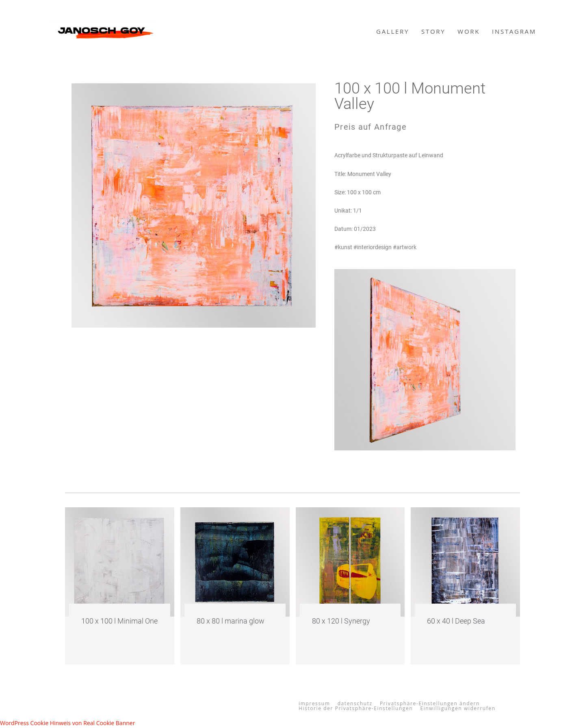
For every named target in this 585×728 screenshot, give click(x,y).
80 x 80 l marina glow (231, 621)
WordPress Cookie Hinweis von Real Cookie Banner (67, 723)
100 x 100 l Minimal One (119, 621)
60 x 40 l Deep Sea (456, 621)
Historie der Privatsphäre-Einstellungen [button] (356, 708)
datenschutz (355, 703)
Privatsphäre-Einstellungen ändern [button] (430, 703)
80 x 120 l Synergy (341, 621)
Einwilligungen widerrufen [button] (458, 708)
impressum (314, 703)
